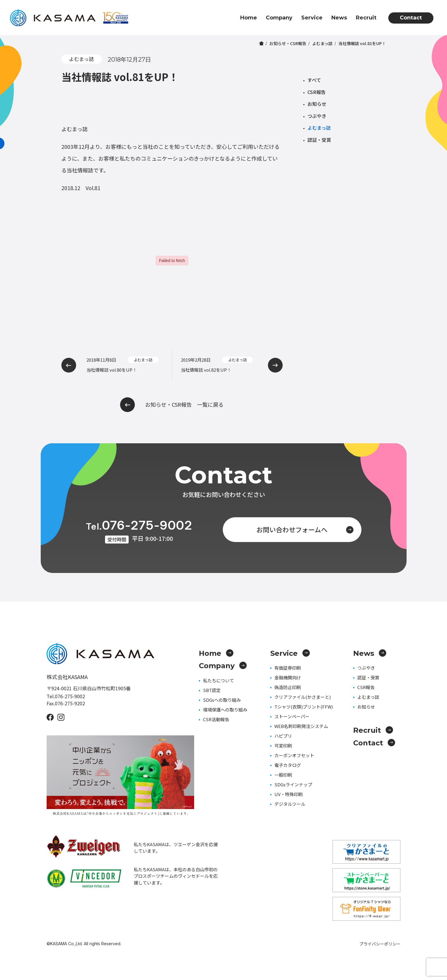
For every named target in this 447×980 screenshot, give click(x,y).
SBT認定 (212, 690)
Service (312, 18)
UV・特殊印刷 (289, 794)
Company (279, 18)
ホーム (261, 43)
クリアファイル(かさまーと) (303, 697)
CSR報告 (317, 92)
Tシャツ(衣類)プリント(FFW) (304, 707)
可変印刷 (283, 746)
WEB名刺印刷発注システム (301, 726)
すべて (314, 80)
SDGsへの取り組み (222, 700)
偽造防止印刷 (288, 687)
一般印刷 (283, 775)
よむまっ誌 (322, 43)
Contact (411, 18)
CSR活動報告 (216, 719)
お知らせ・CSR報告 (288, 43)
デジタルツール (290, 804)
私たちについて (218, 680)
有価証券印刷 (288, 668)
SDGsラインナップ (293, 784)
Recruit (366, 18)
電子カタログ (288, 765)
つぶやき (317, 116)
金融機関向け (288, 677)
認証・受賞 (319, 140)
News (339, 18)
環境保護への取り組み (225, 710)
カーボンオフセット (294, 755)
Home (249, 18)
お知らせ (317, 104)
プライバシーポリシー (380, 944)
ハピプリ (283, 736)
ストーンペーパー (292, 716)
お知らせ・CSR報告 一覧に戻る (172, 405)
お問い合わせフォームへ (305, 529)
